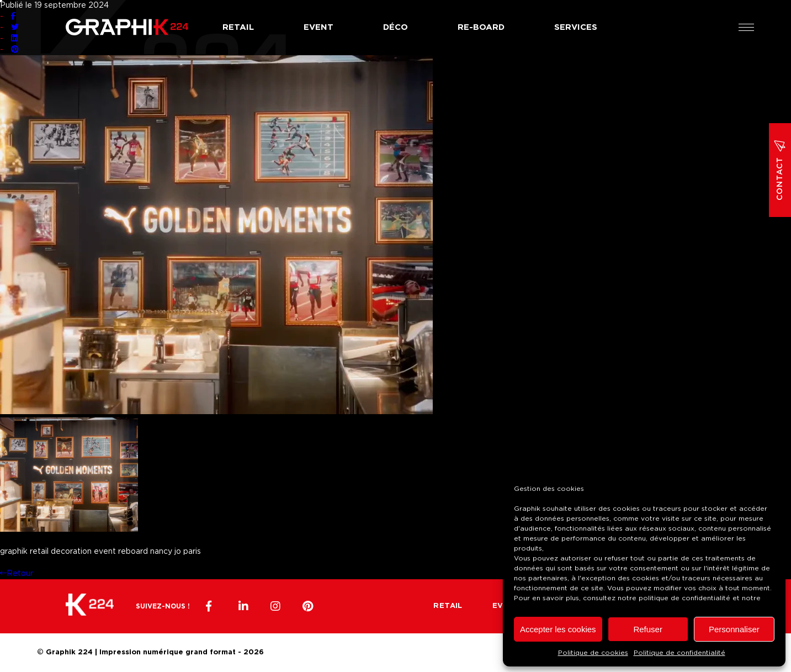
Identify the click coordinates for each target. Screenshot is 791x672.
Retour (17, 574)
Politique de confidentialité (679, 653)
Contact (780, 170)
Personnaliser (734, 629)
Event (318, 27)
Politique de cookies (593, 653)
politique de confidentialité (684, 598)
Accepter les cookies (558, 629)
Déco (395, 27)
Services (576, 27)
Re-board (481, 27)
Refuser (648, 629)
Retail (238, 27)
